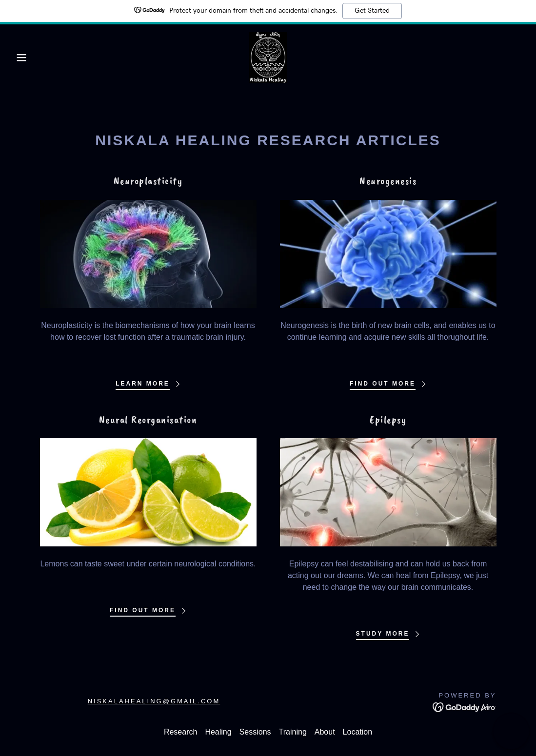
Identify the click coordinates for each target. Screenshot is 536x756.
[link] (268, 57)
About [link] (325, 732)
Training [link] (293, 732)
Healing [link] (218, 732)
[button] (27, 58)
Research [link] (180, 732)
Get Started (372, 11)
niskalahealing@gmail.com (154, 701)
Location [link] (358, 732)
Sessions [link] (255, 732)
